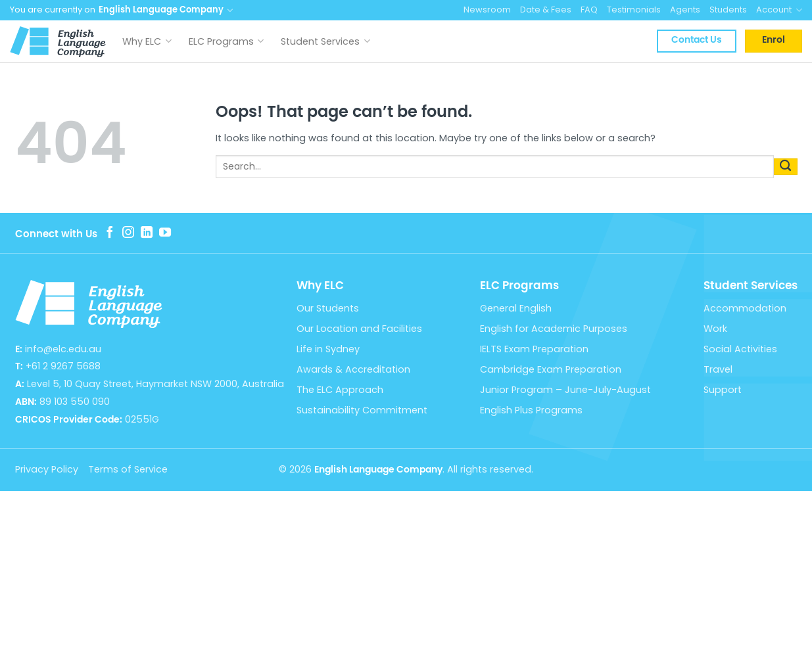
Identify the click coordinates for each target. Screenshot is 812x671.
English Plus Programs (531, 410)
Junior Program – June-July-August (565, 390)
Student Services (325, 41)
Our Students (328, 308)
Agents (685, 10)
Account (779, 10)
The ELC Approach (340, 390)
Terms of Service (128, 469)
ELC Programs (227, 41)
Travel (718, 369)
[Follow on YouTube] (165, 233)
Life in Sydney (328, 349)
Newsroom (487, 10)
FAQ (589, 10)
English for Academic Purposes (554, 329)
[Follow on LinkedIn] (147, 233)
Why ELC (147, 41)
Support (723, 390)
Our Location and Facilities (359, 329)
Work (715, 329)
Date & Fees (546, 10)
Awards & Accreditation (353, 369)
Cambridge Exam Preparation (551, 369)
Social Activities (740, 349)
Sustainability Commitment (362, 410)
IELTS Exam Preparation (534, 349)
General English (516, 308)
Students (728, 10)
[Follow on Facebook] (110, 233)
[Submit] (786, 166)
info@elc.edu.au (63, 349)
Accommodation (745, 308)
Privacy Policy (47, 469)
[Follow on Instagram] (128, 233)
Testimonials (634, 10)
